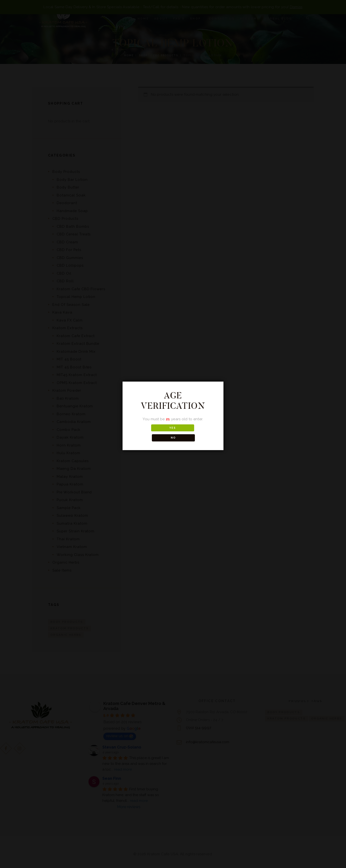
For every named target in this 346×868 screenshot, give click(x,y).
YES (152, 433)
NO (194, 433)
